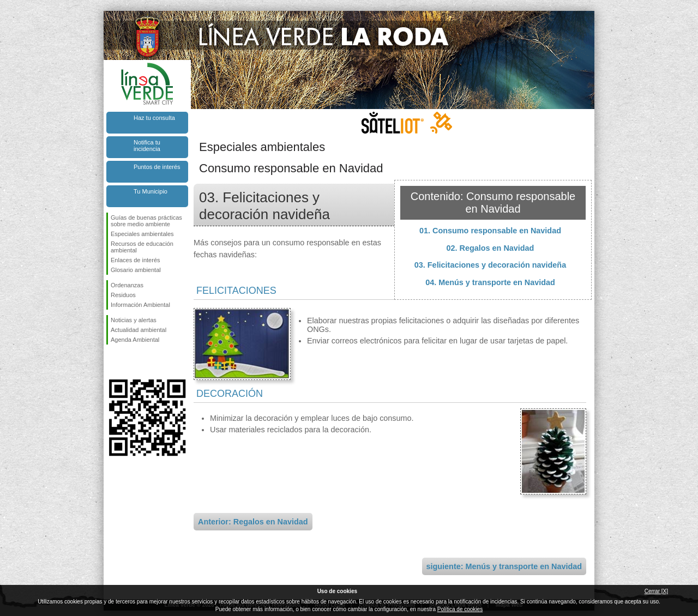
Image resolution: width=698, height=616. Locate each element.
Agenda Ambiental (135, 340)
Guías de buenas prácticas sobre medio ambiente (146, 221)
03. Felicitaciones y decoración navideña (490, 265)
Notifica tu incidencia (147, 146)
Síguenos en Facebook (113, 362)
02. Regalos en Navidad (491, 248)
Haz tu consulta (154, 118)
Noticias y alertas (134, 320)
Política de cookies (460, 609)
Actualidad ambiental (139, 330)
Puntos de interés (157, 167)
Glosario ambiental (136, 270)
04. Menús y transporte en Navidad (490, 282)
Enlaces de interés (136, 260)
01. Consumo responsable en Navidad (490, 231)
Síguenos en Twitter (131, 362)
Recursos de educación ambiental (142, 247)
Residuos (123, 295)
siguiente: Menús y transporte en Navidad (504, 566)
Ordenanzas (127, 285)
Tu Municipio (151, 191)
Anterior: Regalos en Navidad (253, 522)
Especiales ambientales (142, 234)
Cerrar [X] (656, 591)
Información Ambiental (140, 305)
